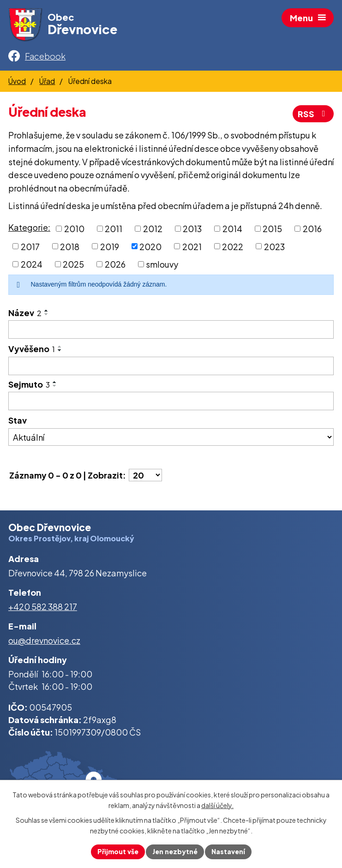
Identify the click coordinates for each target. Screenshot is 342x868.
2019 (110, 246)
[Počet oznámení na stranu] (145, 475)
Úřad (47, 81)
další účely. (217, 805)
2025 (73, 264)
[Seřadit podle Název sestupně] (47, 314)
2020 (150, 246)
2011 (114, 229)
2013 (192, 229)
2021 (192, 246)
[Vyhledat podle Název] (171, 329)
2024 (32, 264)
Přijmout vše (118, 851)
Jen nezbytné (175, 851)
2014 (232, 229)
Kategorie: (29, 227)
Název (25, 313)
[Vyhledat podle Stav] (171, 437)
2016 (312, 229)
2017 (30, 246)
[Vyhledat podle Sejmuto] (171, 401)
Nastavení (228, 851)
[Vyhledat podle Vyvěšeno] (171, 366)
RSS (313, 114)
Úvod (17, 81)
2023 (274, 246)
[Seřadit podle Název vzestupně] (47, 311)
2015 (272, 229)
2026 (115, 264)
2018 (70, 246)
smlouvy (162, 264)
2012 (153, 229)
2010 (74, 229)
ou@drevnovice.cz (44, 640)
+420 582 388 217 (43, 607)
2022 (233, 246)
